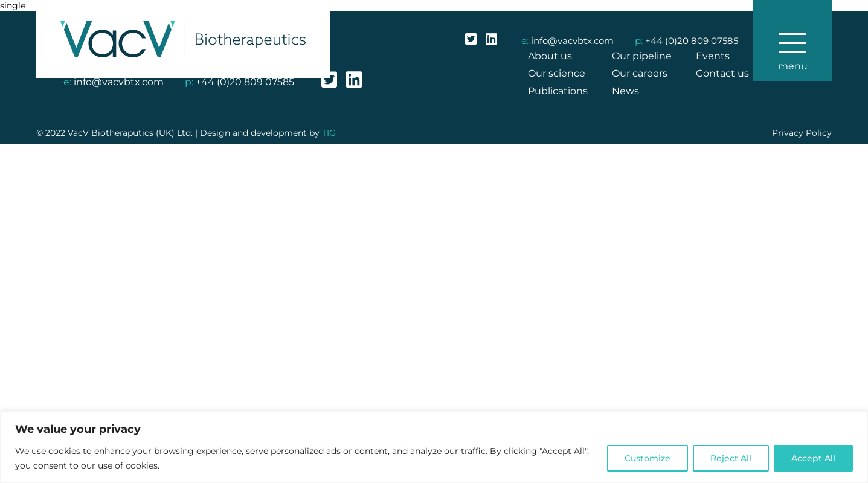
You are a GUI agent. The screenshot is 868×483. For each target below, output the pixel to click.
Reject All (731, 458)
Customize (648, 458)
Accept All (813, 458)
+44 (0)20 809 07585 (692, 41)
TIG (329, 133)
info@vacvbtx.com (572, 41)
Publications (558, 91)
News (625, 91)
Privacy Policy (802, 133)
